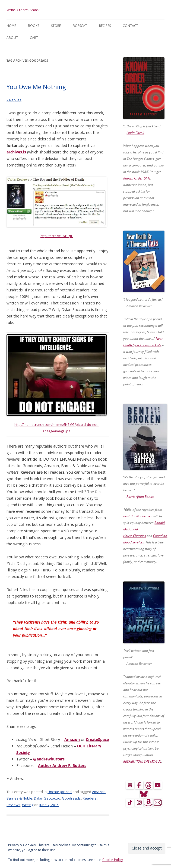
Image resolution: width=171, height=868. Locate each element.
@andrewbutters (49, 759)
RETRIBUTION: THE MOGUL (142, 761)
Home (11, 26)
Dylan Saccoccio (47, 798)
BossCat (80, 26)
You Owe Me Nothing (36, 87)
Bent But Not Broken (138, 516)
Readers (90, 798)
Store (56, 26)
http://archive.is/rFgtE (57, 236)
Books (34, 26)
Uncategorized (60, 792)
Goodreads (71, 798)
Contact (130, 26)
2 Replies (14, 100)
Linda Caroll (135, 133)
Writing (28, 805)
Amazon (72, 739)
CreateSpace (97, 739)
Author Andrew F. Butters (62, 765)
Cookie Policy (113, 860)
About (12, 38)
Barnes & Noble (19, 798)
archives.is (16, 152)
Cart (34, 38)
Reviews (13, 805)
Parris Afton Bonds (140, 497)
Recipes (105, 26)
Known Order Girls (137, 178)
